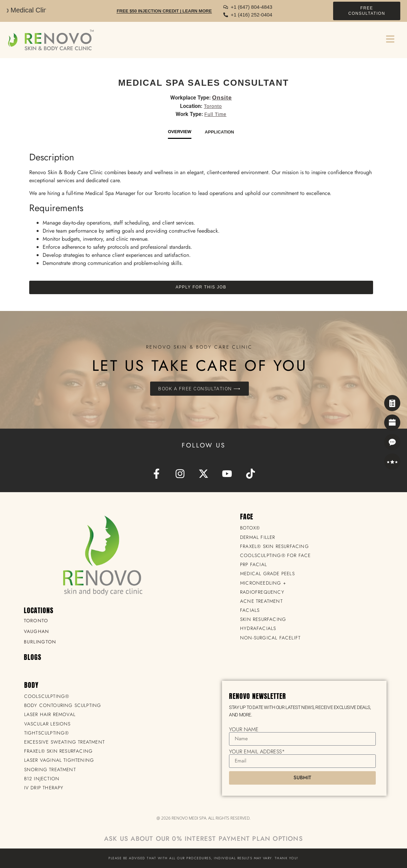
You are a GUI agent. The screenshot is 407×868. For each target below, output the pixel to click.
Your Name (244, 729)
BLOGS (33, 657)
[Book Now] (392, 423)
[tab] (180, 134)
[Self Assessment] (392, 403)
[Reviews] (392, 462)
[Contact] (392, 442)
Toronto (213, 106)
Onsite (222, 98)
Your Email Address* (257, 752)
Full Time (216, 114)
